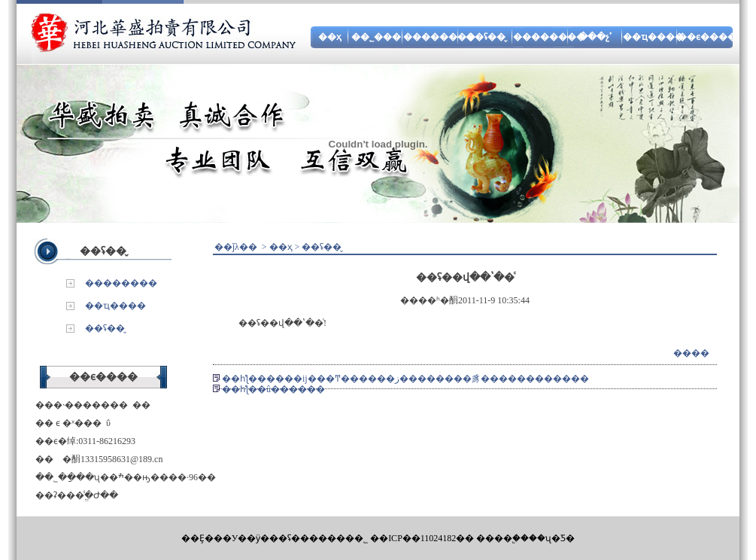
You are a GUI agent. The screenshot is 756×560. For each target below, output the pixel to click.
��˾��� (376, 37)
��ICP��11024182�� (422, 538)
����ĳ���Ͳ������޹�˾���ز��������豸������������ (428, 379)
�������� (439, 37)
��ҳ (330, 37)
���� (691, 353)
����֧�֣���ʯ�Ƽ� (525, 538)
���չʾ (595, 37)
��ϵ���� (707, 37)
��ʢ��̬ (486, 37)
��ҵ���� (653, 37)
